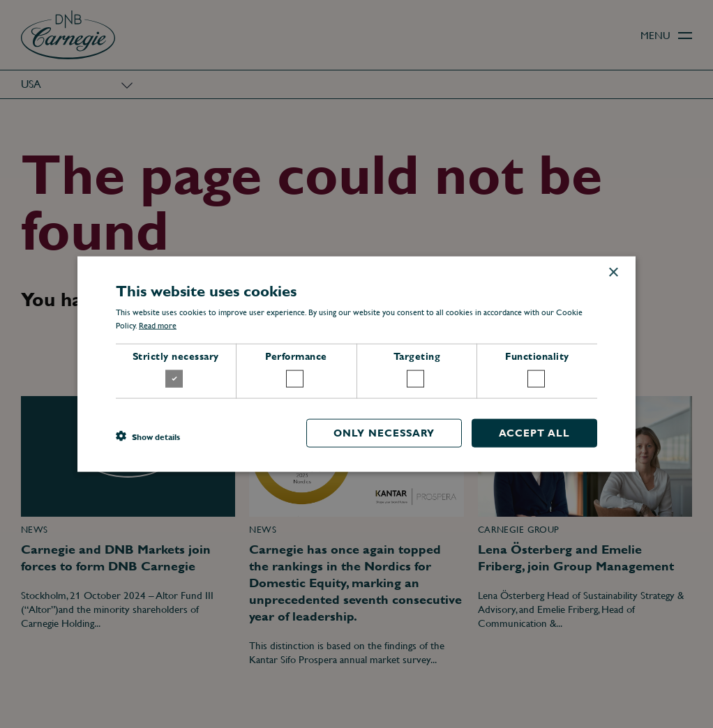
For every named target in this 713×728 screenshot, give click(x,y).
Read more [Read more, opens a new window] (158, 326)
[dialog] (356, 364)
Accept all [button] (534, 432)
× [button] (613, 273)
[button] (148, 437)
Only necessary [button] (384, 432)
